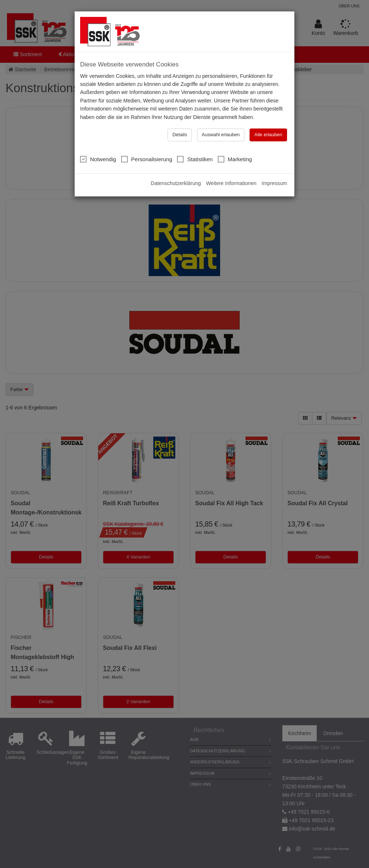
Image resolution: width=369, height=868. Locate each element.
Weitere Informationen (231, 183)
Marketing (235, 159)
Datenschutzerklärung (176, 183)
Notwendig (98, 159)
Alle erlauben (268, 135)
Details (180, 135)
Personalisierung (147, 159)
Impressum (274, 183)
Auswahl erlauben (221, 135)
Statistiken (195, 159)
